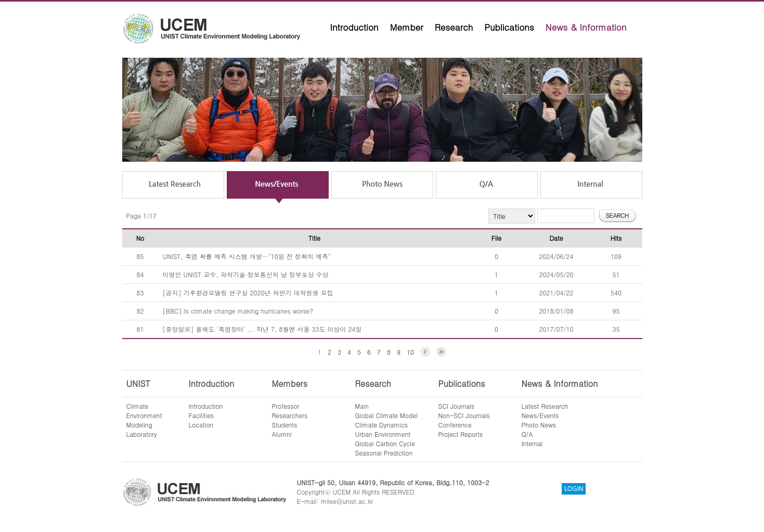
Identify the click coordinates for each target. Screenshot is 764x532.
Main (362, 406)
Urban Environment (383, 434)
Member (407, 27)
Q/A (527, 434)
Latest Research (545, 406)
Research (454, 27)
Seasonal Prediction (384, 453)
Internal (532, 443)
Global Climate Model (386, 415)
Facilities (202, 415)
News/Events (540, 415)
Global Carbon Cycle (385, 443)
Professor (286, 406)
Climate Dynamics (382, 425)
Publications (509, 27)
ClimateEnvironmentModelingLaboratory (144, 420)
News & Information (586, 27)
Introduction (354, 27)
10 (410, 352)
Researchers (290, 415)
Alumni (282, 434)
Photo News (539, 425)
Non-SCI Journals (464, 415)
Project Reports (461, 434)
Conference (455, 425)
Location (201, 425)
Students (285, 425)
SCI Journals (457, 406)
